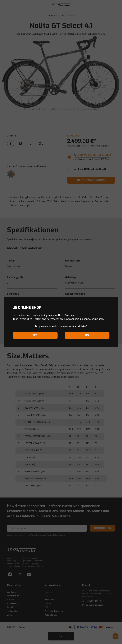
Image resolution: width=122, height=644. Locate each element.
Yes (35, 335)
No (87, 335)
